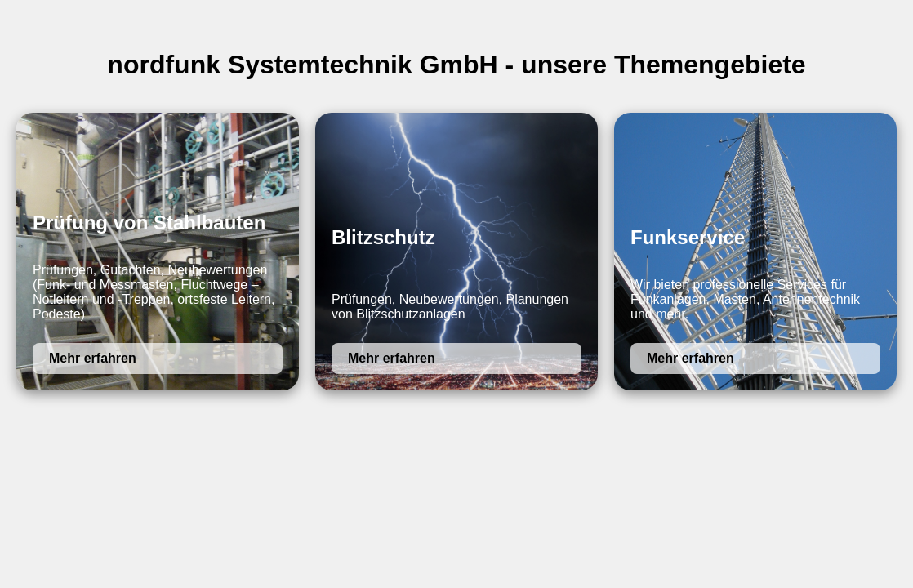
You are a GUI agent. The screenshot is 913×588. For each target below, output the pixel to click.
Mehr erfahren (93, 358)
